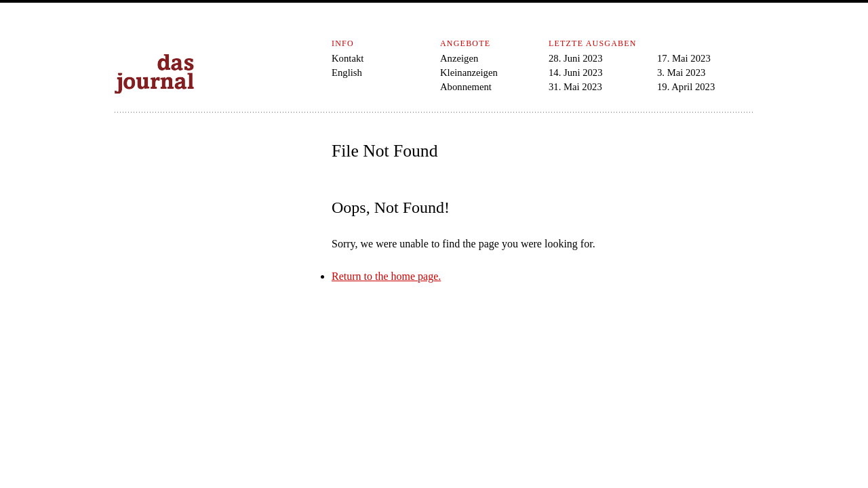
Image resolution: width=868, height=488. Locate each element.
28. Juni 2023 (576, 58)
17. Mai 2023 (684, 58)
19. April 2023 (686, 87)
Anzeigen (459, 58)
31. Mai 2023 (575, 87)
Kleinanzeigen (469, 73)
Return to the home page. (386, 276)
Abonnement (466, 87)
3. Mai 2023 (681, 73)
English (347, 73)
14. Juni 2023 (576, 73)
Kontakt (348, 58)
